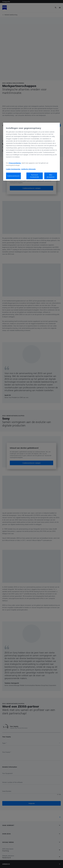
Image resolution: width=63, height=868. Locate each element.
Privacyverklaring (15, 163)
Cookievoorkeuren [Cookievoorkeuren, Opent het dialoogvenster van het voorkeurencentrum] (13, 176)
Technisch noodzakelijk (35, 176)
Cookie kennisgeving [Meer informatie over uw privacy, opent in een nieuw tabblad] (13, 169)
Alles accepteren (51, 176)
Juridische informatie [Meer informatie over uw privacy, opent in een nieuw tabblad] (28, 169)
